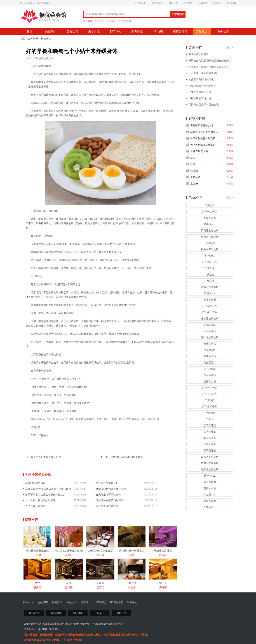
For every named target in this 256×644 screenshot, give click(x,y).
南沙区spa (210, 495)
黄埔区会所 (210, 300)
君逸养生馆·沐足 (163, 551)
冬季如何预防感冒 (35, 483)
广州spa (210, 256)
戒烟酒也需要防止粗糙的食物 (127, 457)
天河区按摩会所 (210, 237)
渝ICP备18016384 (48, 629)
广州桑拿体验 (125, 21)
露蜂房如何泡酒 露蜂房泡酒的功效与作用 (48, 489)
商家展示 (51, 31)
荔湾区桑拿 (210, 432)
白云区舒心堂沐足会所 (100, 551)
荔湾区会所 (210, 438)
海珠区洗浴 (210, 344)
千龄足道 (132, 583)
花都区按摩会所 (210, 318)
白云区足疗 (210, 363)
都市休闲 (116, 31)
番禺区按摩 (210, 501)
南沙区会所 (210, 488)
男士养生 (46, 39)
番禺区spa (210, 224)
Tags (100, 613)
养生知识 (202, 31)
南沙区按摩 (210, 482)
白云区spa (210, 369)
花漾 (69, 583)
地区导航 (173, 3)
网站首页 (28, 602)
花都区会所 (210, 331)
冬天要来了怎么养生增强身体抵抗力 (45, 495)
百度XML (78, 613)
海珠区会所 (210, 356)
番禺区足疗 (210, 507)
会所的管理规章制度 (107, 506)
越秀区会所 (210, 381)
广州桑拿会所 (210, 306)
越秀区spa (210, 476)
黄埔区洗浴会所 (210, 287)
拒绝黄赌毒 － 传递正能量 (149, 3)
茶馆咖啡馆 (180, 31)
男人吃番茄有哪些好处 (48, 457)
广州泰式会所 (210, 407)
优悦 (37, 583)
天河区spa (210, 243)
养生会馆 (72, 31)
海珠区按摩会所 (210, 337)
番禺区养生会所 (210, 249)
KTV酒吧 (158, 31)
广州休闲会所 (210, 262)
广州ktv (210, 419)
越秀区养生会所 (210, 457)
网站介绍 (57, 602)
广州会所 (210, 205)
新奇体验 (137, 31)
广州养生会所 (210, 212)
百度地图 (188, 3)
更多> (230, 48)
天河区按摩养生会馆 (37, 551)
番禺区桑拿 (210, 444)
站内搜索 (178, 14)
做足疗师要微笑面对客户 (110, 500)
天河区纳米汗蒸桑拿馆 (132, 551)
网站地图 (231, 3)
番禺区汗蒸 (210, 451)
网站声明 (43, 602)
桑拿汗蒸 (94, 31)
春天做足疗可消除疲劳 (108, 495)
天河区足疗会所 (210, 230)
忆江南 (100, 583)
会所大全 (86, 602)
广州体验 (111, 21)
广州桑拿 (99, 21)
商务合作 (223, 31)
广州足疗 (210, 400)
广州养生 (210, 281)
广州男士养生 (210, 312)
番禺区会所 (210, 218)
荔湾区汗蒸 (210, 425)
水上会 (163, 583)
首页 (29, 31)
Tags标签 (203, 3)
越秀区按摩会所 (210, 463)
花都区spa (210, 325)
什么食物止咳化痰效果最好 (40, 500)
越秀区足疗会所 (210, 469)
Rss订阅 (217, 3)
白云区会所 (210, 375)
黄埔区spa (210, 293)
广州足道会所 (210, 394)
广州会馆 (210, 274)
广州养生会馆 (210, 388)
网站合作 (72, 602)
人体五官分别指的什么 (38, 506)
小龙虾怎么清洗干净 (200, 92)
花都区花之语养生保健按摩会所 (72, 551)
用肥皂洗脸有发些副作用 (202, 86)
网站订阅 (121, 613)
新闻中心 (132, 602)
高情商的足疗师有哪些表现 (111, 489)
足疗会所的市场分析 (107, 483)
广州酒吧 (210, 413)
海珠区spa (210, 350)
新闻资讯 (33, 39)
